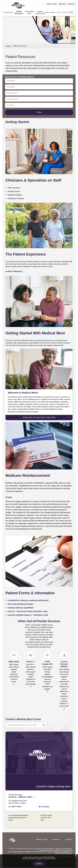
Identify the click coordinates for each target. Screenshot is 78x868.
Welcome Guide (42, 840)
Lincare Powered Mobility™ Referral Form (28, 615)
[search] (44, 725)
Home (8, 46)
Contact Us (71, 4)
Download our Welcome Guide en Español (23, 412)
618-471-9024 (16, 807)
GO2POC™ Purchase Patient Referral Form (28, 612)
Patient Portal (51, 4)
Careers (68, 840)
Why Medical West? (29, 12)
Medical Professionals (40, 12)
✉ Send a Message (14, 271)
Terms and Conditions (62, 852)
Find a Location (51, 12)
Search (72, 13)
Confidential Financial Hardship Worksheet (28, 601)
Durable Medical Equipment (21, 608)
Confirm (39, 864)
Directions (46, 807)
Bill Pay (61, 4)
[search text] (26, 725)
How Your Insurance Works (21, 604)
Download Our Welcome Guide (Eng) (39, 417)
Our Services (8, 12)
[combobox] (65, 12)
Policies (55, 840)
